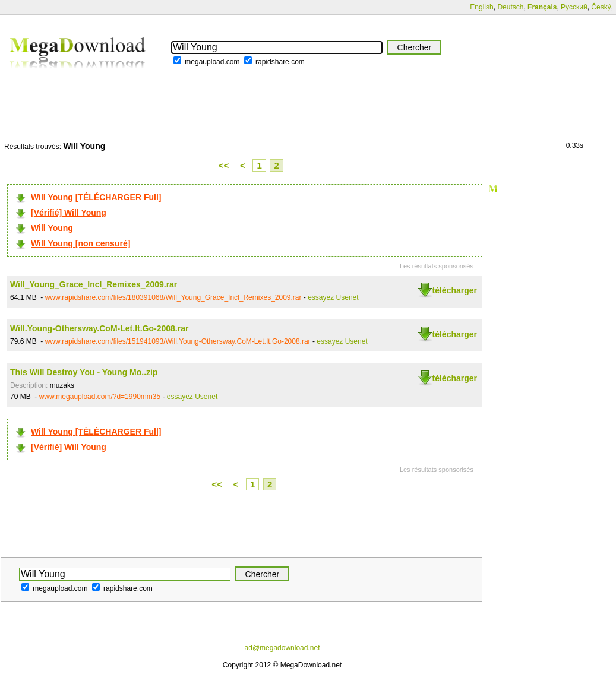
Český (601, 7)
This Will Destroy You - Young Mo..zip (84, 372)
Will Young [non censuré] (80, 243)
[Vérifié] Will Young (69, 213)
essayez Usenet (333, 297)
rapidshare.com (280, 62)
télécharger (455, 290)
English (481, 7)
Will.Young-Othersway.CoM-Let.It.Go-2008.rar (99, 328)
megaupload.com (212, 62)
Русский (574, 7)
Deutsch (510, 7)
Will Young (52, 228)
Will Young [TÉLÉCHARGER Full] (96, 197)
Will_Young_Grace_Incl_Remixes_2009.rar (94, 284)
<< (224, 165)
